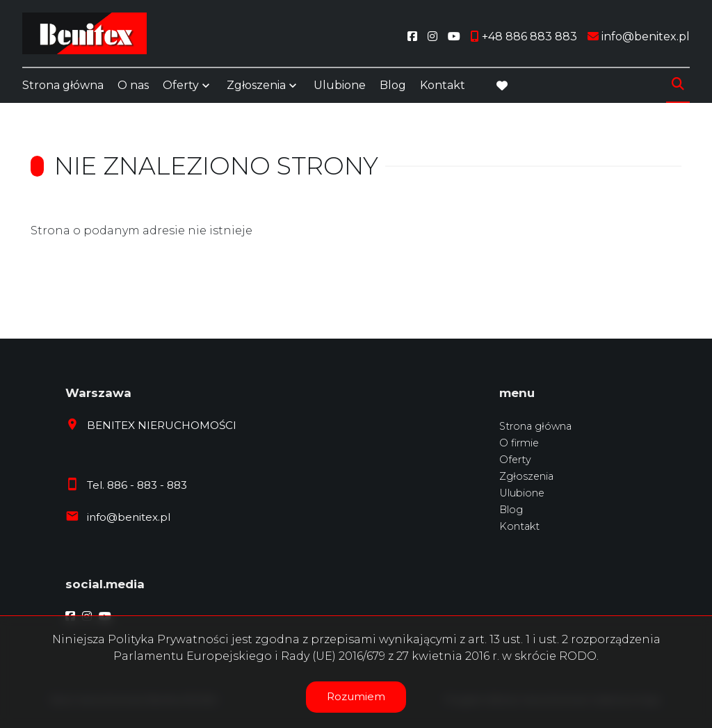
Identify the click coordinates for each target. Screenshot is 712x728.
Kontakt (443, 85)
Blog (393, 85)
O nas (133, 85)
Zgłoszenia (256, 85)
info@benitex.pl (129, 517)
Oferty (181, 85)
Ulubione (340, 85)
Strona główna (63, 85)
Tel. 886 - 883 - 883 (137, 485)
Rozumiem (356, 696)
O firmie (519, 443)
